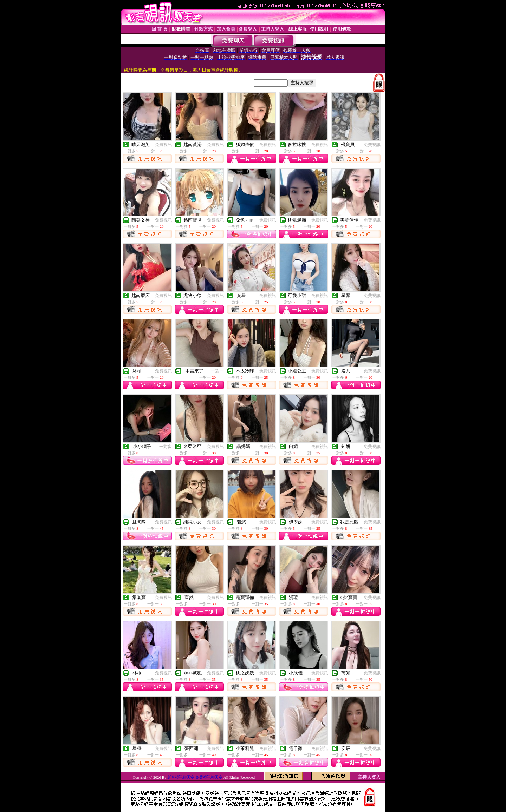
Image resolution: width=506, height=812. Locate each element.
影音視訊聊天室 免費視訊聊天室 (195, 777)
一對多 (166, 447)
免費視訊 (163, 145)
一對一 (218, 371)
